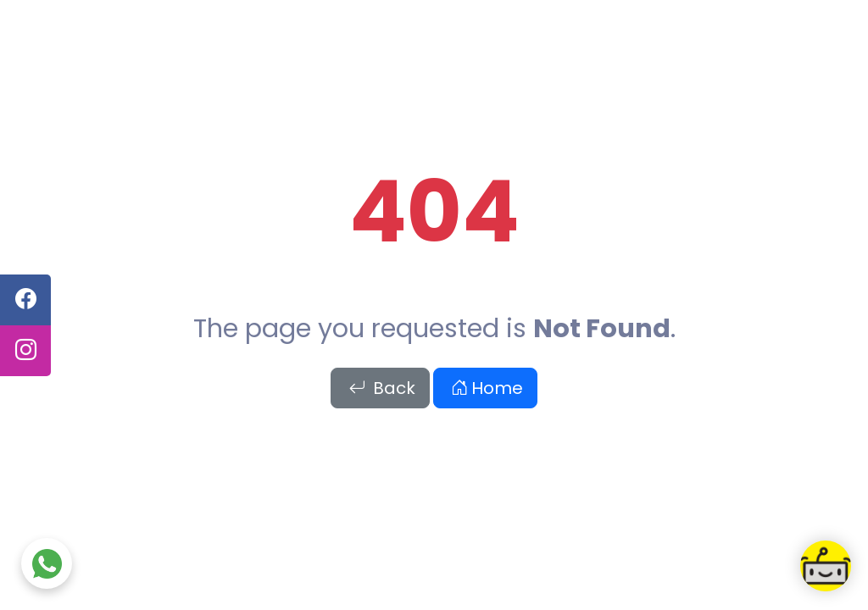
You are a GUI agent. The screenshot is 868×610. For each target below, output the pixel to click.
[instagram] (25, 351)
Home (487, 388)
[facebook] (25, 300)
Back (382, 388)
